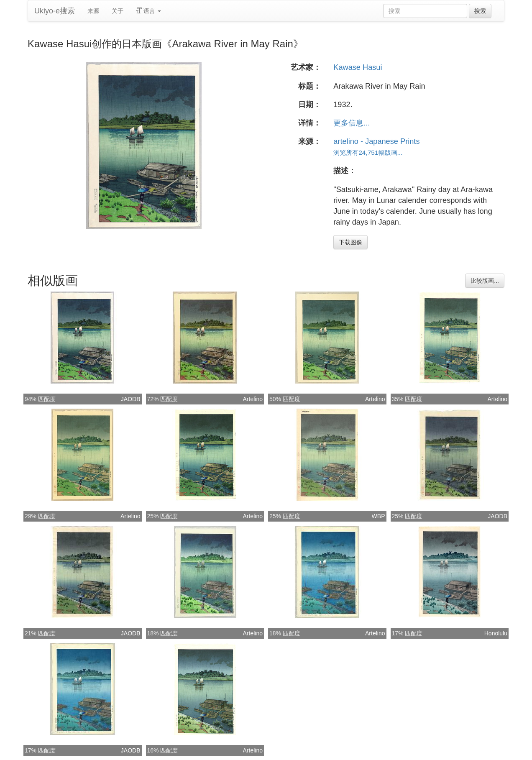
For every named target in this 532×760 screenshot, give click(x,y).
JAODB (131, 399)
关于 (118, 11)
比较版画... (485, 281)
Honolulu (496, 633)
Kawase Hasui (358, 67)
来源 (93, 11)
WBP (379, 516)
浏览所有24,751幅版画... (368, 152)
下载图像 (350, 242)
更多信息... (352, 123)
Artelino (253, 399)
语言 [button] (148, 11)
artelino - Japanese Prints (376, 141)
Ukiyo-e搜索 (55, 11)
